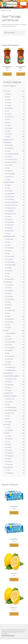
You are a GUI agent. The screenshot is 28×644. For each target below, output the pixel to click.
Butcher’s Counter (12, 379)
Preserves (10, 305)
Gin (8, 111)
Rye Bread (10, 228)
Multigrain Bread (11, 214)
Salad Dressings (11, 310)
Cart (22, 640)
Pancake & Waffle (11, 265)
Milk (8, 353)
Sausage (9, 268)
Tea (8, 276)
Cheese (9, 336)
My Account (5, 641)
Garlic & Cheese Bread (13, 202)
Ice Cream (10, 345)
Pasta (9, 416)
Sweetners (10, 271)
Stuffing (9, 422)
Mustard (9, 293)
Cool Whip (10, 339)
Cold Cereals (10, 248)
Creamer (9, 251)
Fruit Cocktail (11, 256)
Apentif (9, 94)
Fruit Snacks (10, 453)
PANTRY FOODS (9, 393)
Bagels (9, 185)
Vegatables (10, 430)
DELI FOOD (8, 365)
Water (9, 179)
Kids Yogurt (10, 350)
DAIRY (7, 330)
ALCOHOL (8, 91)
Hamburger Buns (11, 208)
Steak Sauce (10, 322)
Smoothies (10, 165)
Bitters (9, 100)
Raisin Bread (10, 225)
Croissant (10, 191)
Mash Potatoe (11, 413)
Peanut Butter (11, 299)
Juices (9, 151)
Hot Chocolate (11, 262)
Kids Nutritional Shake (13, 154)
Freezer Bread (11, 197)
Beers (9, 97)
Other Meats (10, 385)
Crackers (9, 447)
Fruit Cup (9, 450)
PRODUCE (8, 424)
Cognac (9, 105)
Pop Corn (10, 461)
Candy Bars (10, 439)
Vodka (9, 131)
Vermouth (10, 128)
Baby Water (10, 145)
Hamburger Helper (12, 410)
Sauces (9, 316)
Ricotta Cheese (11, 356)
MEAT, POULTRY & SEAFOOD (12, 376)
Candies (9, 436)
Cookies (9, 444)
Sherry (9, 122)
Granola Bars (10, 456)
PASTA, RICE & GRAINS (11, 396)
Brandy (9, 103)
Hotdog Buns (10, 211)
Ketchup (9, 288)
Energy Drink (10, 148)
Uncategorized (9, 467)
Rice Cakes (10, 464)
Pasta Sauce (10, 296)
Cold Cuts (10, 382)
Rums (9, 120)
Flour (9, 404)
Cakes (9, 188)
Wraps (9, 234)
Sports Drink (10, 177)
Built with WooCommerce (8, 636)
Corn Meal (10, 402)
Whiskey (9, 134)
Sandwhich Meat (11, 367)
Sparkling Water (11, 174)
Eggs (8, 254)
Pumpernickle (11, 222)
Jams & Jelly (10, 285)
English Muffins (11, 194)
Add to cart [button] (7, 74)
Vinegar (9, 328)
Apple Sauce (10, 239)
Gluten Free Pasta (12, 407)
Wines (9, 137)
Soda (8, 168)
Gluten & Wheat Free (12, 205)
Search (14, 641)
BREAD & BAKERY (10, 182)
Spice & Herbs (11, 319)
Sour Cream (10, 359)
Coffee (9, 245)
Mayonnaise (10, 291)
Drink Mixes (10, 108)
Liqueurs (9, 114)
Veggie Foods (10, 279)
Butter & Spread (11, 333)
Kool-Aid (9, 157)
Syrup (9, 325)
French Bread (10, 199)
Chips (9, 442)
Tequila (9, 125)
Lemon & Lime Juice (12, 159)
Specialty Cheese (11, 370)
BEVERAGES (8, 142)
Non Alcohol (10, 117)
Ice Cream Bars (11, 348)
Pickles (9, 302)
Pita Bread (10, 219)
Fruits (9, 427)
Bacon (9, 242)
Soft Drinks (10, 171)
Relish (9, 308)
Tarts (9, 273)
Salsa (9, 313)
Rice (8, 419)
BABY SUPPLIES (9, 140)
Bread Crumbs (11, 399)
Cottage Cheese (11, 342)
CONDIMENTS (9, 282)
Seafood (9, 390)
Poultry (9, 387)
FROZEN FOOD (9, 373)
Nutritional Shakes (12, 162)
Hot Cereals (10, 259)
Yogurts (9, 362)
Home (5, 10)
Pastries (9, 216)
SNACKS (7, 433)
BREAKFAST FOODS (10, 236)
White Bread (10, 231)
